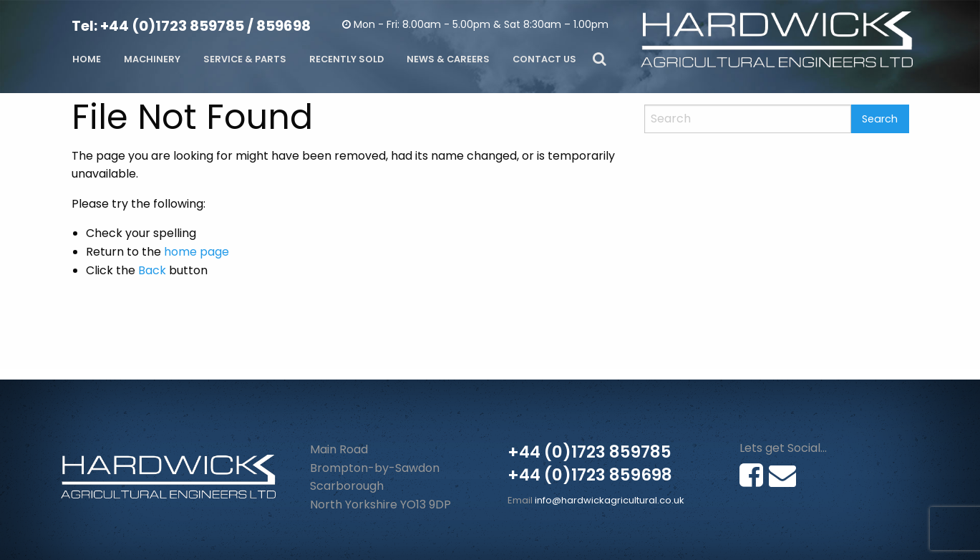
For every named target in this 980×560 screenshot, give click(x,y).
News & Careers (448, 59)
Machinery (152, 59)
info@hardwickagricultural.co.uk (610, 500)
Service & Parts (245, 59)
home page (197, 252)
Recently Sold (346, 59)
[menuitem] (87, 60)
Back (152, 270)
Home (87, 59)
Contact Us (544, 59)
